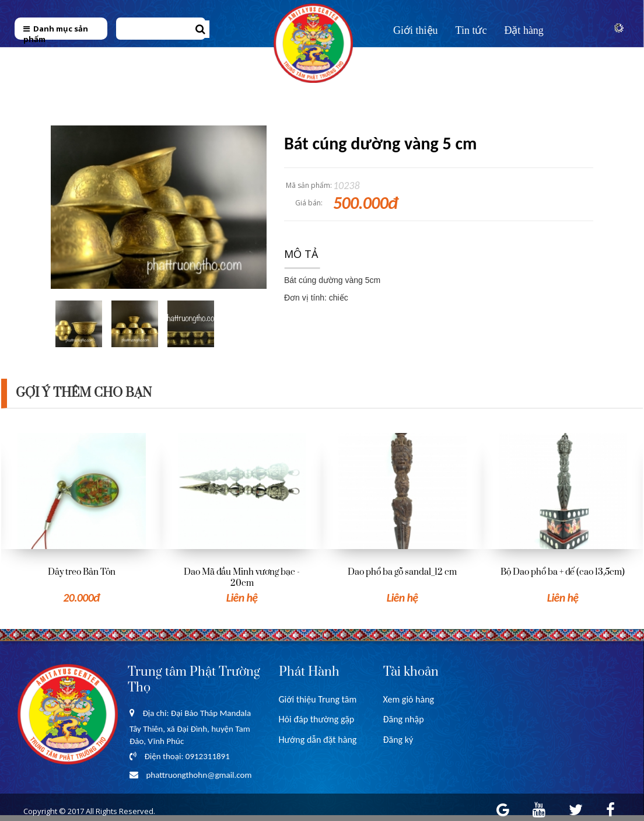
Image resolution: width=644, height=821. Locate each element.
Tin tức (471, 30)
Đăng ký (398, 740)
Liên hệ (410, 57)
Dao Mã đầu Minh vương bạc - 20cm (242, 578)
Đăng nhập (404, 719)
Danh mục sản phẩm (56, 34)
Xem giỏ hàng (409, 699)
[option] (81, 519)
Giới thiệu (416, 30)
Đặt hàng (524, 30)
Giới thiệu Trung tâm (318, 699)
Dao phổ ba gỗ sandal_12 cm (402, 572)
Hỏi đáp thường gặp (317, 719)
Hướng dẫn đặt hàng (318, 740)
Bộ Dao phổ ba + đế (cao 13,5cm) (563, 572)
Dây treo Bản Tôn (82, 572)
